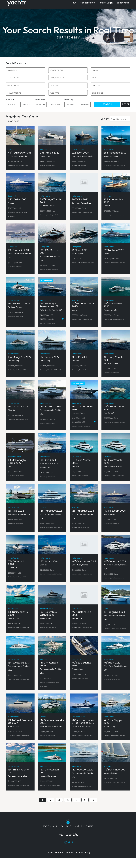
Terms (50, 853)
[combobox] (25, 70)
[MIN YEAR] (12, 105)
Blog (88, 853)
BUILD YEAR (10, 100)
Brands (79, 853)
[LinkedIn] (74, 843)
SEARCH (107, 104)
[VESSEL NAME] (25, 78)
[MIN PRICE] (41, 105)
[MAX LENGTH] (85, 105)
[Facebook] (70, 843)
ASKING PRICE (40, 100)
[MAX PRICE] (56, 105)
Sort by (105, 119)
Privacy (59, 853)
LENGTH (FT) (69, 100)
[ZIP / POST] (68, 85)
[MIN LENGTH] (70, 105)
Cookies (69, 853)
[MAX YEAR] (26, 105)
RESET (126, 104)
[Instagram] (66, 843)
